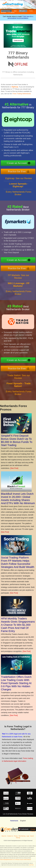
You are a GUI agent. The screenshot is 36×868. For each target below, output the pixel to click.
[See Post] (14, 468)
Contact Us (10, 836)
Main (15, 11)
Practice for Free (17, 171)
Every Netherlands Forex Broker (19, 193)
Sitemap (18, 838)
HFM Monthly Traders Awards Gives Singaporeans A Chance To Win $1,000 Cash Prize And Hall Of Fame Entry (18, 625)
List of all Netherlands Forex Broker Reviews (18, 814)
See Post (31, 865)
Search (32, 836)
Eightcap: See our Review (19, 178)
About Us (4, 836)
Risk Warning (22, 836)
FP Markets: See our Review (19, 277)
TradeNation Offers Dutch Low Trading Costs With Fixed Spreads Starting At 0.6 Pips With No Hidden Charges (16, 683)
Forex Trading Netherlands (22, 94)
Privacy (16, 836)
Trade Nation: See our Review (19, 377)
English (23, 11)
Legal (28, 836)
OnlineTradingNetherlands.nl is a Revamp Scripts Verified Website (16, 860)
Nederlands (14, 821)
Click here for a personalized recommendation (20, 17)
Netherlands (6, 11)
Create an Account (17, 163)
